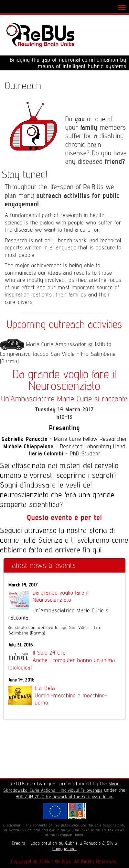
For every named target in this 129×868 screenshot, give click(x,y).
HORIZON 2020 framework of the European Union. (65, 797)
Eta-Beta (64, 695)
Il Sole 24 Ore (64, 660)
